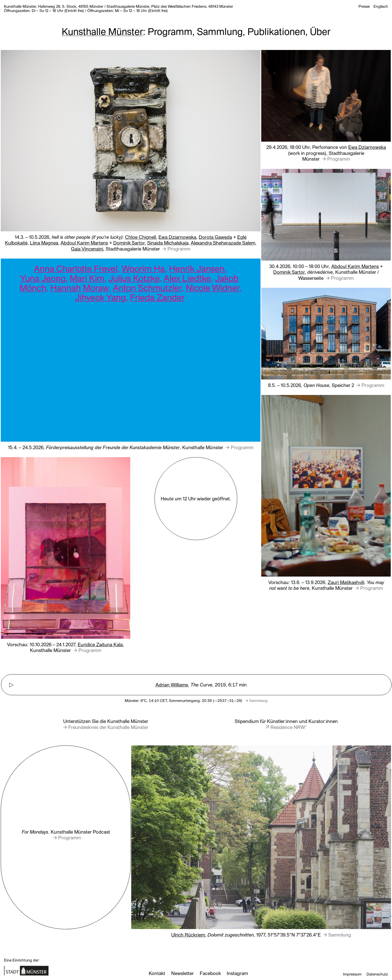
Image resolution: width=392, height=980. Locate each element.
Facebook (210, 973)
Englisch (381, 6)
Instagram (237, 973)
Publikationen (276, 31)
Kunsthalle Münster (102, 31)
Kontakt (157, 973)
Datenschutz (377, 974)
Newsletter (182, 973)
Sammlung (220, 31)
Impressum (352, 974)
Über (320, 31)
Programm (170, 31)
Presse (364, 6)
